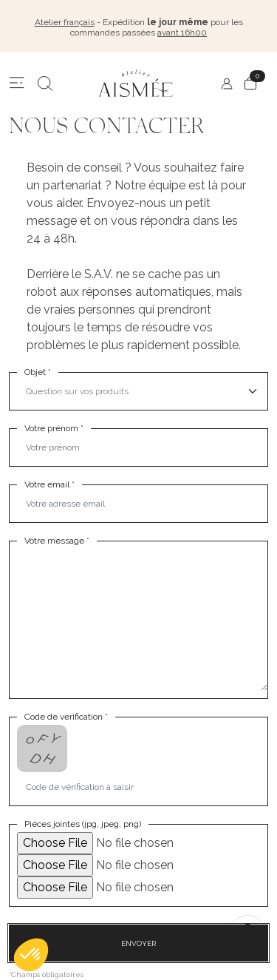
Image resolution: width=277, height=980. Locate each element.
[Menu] (17, 83)
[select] (142, 391)
